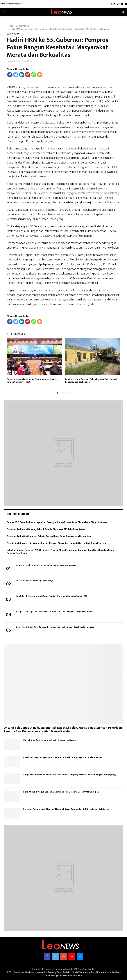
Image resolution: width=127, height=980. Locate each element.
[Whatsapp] (34, 75)
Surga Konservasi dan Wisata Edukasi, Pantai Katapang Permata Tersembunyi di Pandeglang (70, 775)
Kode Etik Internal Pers (84, 972)
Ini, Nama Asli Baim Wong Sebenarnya (35, 581)
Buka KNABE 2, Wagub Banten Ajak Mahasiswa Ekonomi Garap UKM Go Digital (61, 792)
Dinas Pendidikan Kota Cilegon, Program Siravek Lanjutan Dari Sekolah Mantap (55, 627)
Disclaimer (50, 976)
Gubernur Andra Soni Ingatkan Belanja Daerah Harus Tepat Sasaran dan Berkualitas (49, 536)
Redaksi (67, 972)
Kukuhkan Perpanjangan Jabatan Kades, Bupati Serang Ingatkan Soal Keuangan (63, 757)
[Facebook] (10, 75)
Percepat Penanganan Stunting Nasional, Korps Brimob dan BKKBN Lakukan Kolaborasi (66, 809)
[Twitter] (16, 75)
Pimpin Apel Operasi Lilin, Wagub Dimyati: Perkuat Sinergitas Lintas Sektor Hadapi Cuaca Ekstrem (56, 543)
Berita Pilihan (13, 34)
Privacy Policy (64, 976)
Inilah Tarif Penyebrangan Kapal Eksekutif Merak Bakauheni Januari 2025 (52, 596)
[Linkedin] (22, 75)
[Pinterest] (28, 75)
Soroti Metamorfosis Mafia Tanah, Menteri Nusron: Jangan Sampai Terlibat (32, 381)
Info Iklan (78, 976)
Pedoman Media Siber (108, 972)
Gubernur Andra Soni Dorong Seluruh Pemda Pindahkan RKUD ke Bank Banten (46, 529)
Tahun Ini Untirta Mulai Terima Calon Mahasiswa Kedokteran (46, 565)
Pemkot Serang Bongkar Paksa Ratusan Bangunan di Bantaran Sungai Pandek (91, 381)
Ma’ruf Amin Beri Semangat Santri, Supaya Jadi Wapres (50, 740)
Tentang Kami (55, 972)
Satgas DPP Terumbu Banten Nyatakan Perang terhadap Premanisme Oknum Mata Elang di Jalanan (57, 522)
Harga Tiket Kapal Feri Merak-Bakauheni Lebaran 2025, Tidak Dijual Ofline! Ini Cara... (57, 612)
